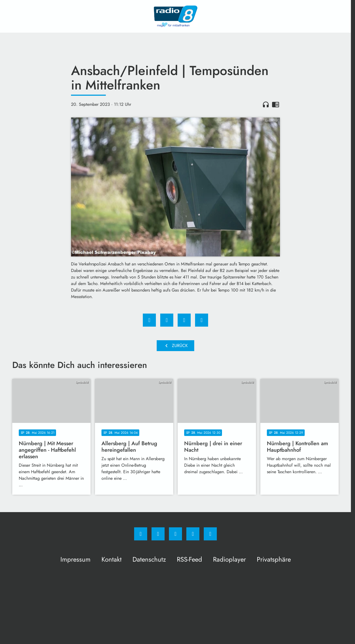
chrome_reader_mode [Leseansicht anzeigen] (276, 104)
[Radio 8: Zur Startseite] (175, 16)
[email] (210, 534)
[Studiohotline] (193, 534)
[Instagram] (158, 534)
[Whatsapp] (175, 534)
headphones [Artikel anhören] (266, 104)
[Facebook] (141, 534)
